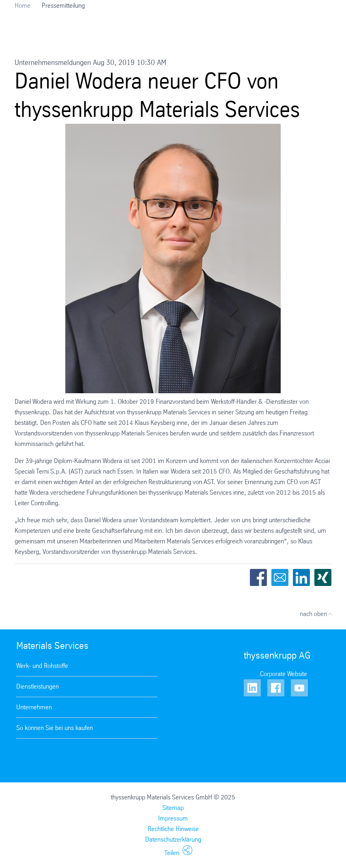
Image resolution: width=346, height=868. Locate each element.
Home (23, 5)
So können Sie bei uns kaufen (55, 728)
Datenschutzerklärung (173, 839)
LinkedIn (301, 577)
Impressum (173, 818)
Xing (323, 577)
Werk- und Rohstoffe (42, 666)
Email (280, 577)
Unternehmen (34, 707)
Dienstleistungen (38, 686)
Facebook (258, 577)
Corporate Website (284, 674)
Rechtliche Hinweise (173, 829)
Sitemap (173, 808)
